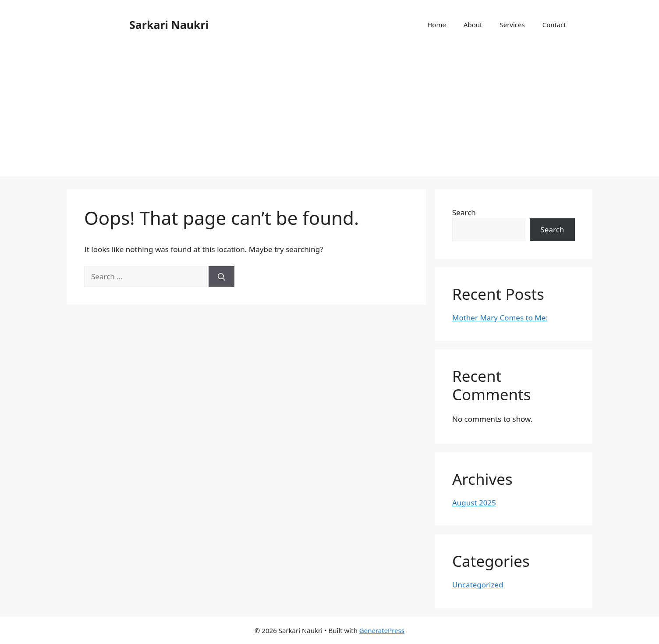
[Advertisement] (329, 115)
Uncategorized (478, 585)
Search (464, 212)
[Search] (221, 277)
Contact (554, 25)
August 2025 (474, 503)
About (473, 25)
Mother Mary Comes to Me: (500, 318)
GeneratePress (382, 630)
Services (512, 25)
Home (437, 25)
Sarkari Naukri (169, 25)
